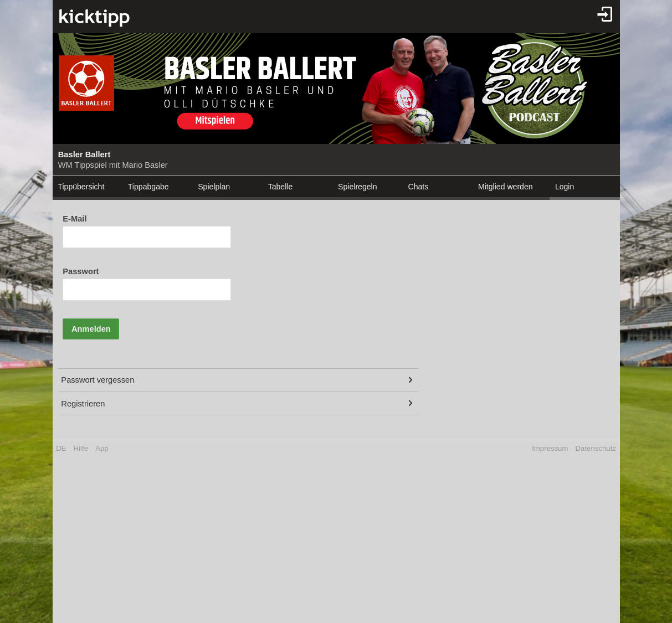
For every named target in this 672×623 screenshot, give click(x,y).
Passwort (81, 271)
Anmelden (91, 329)
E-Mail (75, 219)
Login (565, 187)
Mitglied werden (506, 187)
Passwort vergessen (98, 380)
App (102, 448)
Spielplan (214, 187)
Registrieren (83, 404)
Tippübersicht (81, 187)
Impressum (550, 448)
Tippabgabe (148, 187)
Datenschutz (596, 448)
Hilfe (81, 448)
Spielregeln (357, 187)
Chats (419, 187)
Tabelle (281, 187)
